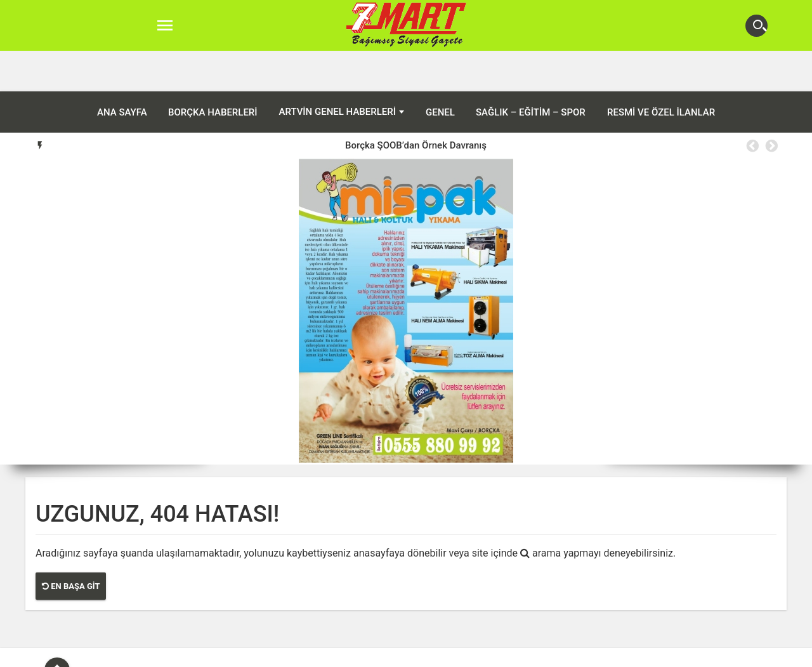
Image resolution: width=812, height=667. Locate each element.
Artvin (295, 654)
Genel (440, 72)
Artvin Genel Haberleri (337, 71)
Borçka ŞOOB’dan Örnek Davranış (416, 105)
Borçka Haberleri (213, 72)
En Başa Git (71, 545)
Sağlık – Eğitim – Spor (531, 72)
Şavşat (484, 654)
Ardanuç (336, 654)
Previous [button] (752, 105)
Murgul (445, 654)
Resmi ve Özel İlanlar (661, 72)
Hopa (410, 654)
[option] (416, 105)
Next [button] (771, 105)
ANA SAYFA (122, 72)
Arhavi (377, 654)
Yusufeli (524, 654)
